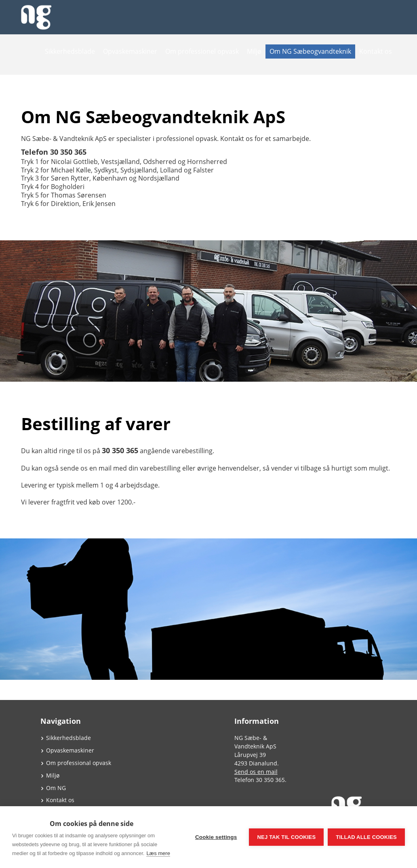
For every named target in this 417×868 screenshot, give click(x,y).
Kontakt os (376, 51)
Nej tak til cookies (286, 837)
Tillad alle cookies (366, 837)
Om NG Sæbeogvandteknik (310, 51)
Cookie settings (216, 837)
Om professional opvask (79, 763)
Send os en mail (256, 772)
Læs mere (158, 853)
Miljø (254, 51)
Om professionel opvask (202, 51)
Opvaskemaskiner (130, 51)
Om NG (56, 788)
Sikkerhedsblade (70, 51)
